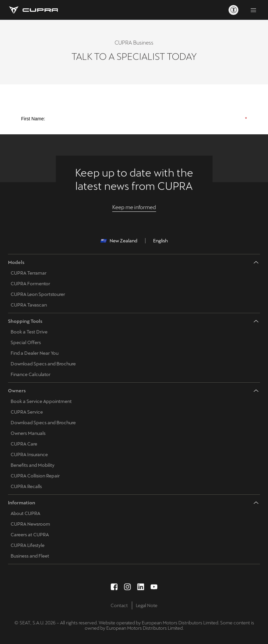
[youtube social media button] (154, 587)
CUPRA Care (24, 444)
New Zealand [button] (119, 241)
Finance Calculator (31, 374)
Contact (119, 605)
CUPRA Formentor (30, 284)
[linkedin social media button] (141, 587)
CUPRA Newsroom (30, 524)
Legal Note (147, 605)
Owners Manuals (28, 433)
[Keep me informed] (134, 207)
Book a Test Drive (29, 332)
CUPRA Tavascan (29, 305)
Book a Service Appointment (41, 401)
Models (16, 262)
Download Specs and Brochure (43, 364)
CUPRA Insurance (29, 454)
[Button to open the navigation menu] (253, 10)
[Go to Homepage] (33, 10)
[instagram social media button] (128, 587)
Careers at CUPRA (30, 535)
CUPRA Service (27, 412)
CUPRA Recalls (26, 486)
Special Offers (26, 342)
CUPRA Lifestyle (28, 545)
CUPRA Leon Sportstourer (38, 294)
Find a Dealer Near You (35, 353)
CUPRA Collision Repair (35, 476)
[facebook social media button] (114, 587)
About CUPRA (25, 513)
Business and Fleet (30, 556)
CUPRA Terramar (29, 273)
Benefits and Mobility (33, 465)
